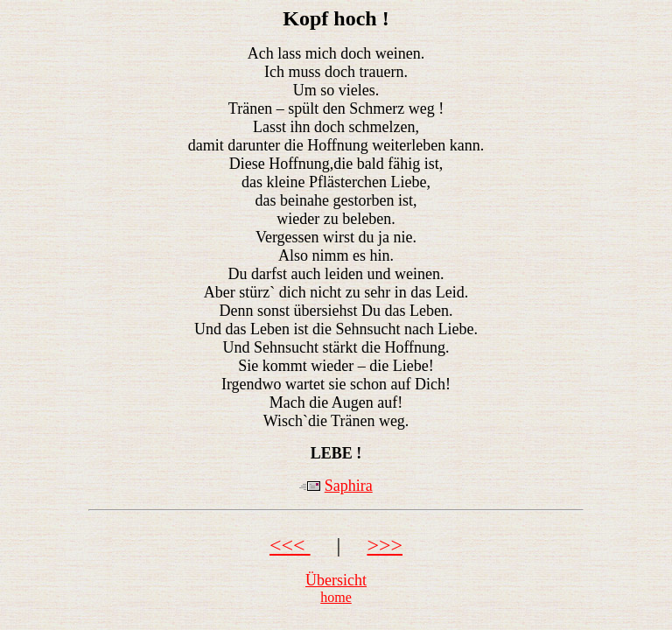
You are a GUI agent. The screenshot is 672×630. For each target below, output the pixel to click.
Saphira (349, 486)
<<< (290, 545)
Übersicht (336, 580)
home (336, 597)
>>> (385, 545)
